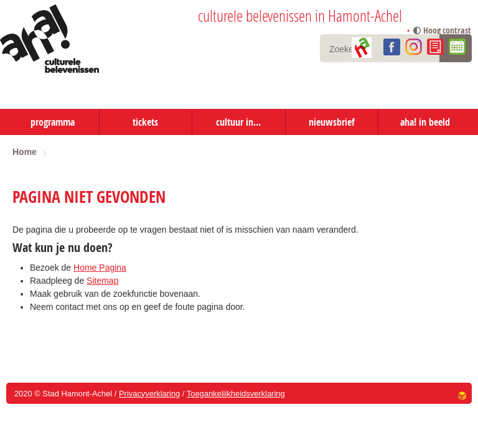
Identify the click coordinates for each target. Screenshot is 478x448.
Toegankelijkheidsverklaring (236, 394)
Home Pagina (100, 268)
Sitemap (102, 281)
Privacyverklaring (149, 394)
